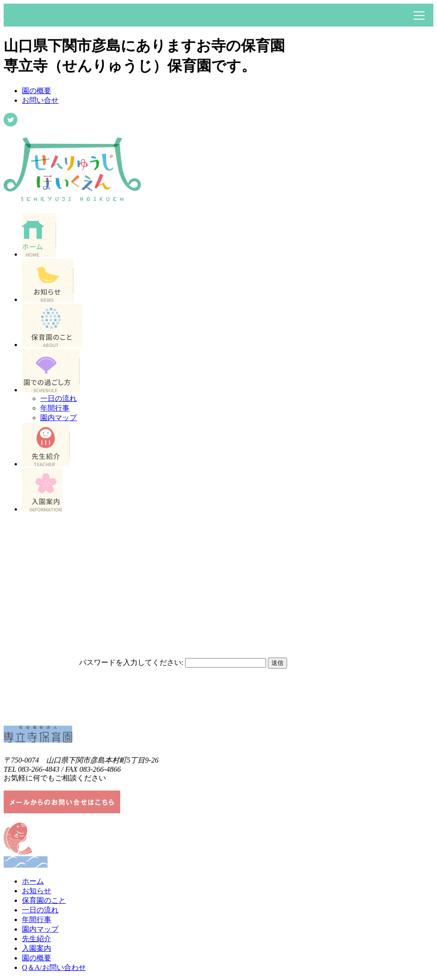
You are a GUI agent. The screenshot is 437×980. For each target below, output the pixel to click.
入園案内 (37, 948)
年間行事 (55, 408)
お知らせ (37, 891)
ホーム (33, 881)
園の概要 (37, 91)
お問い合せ (40, 100)
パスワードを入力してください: (131, 662)
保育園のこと (44, 900)
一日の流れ (59, 398)
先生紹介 (37, 939)
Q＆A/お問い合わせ (54, 967)
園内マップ (59, 418)
